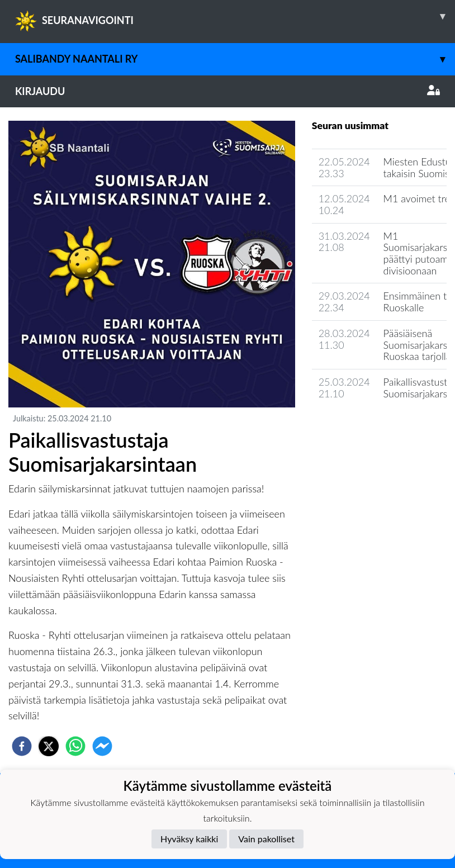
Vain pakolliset (266, 839)
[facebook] (22, 746)
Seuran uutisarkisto (361, 425)
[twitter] (49, 746)
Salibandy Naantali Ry (235, 59)
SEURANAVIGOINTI (235, 16)
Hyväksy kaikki (189, 839)
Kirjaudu (228, 91)
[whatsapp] (75, 746)
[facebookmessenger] (102, 746)
